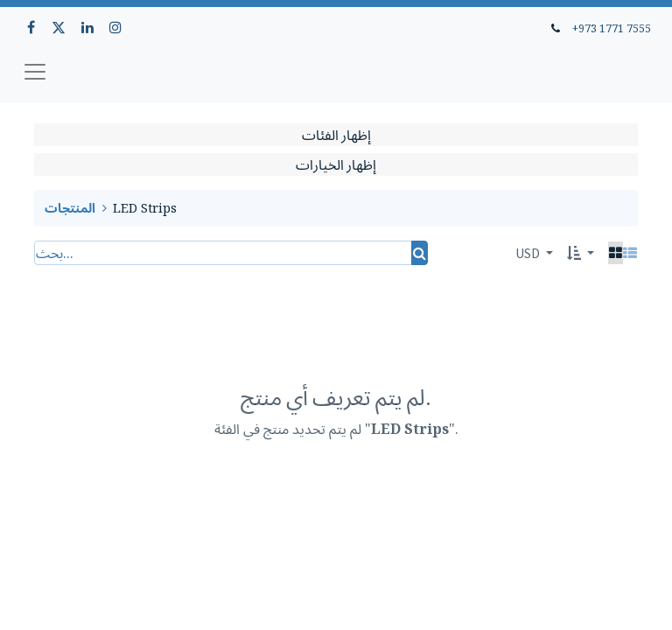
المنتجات (70, 208)
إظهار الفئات (336, 135)
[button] (581, 253)
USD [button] (529, 253)
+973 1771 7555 (612, 28)
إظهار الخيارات (336, 164)
